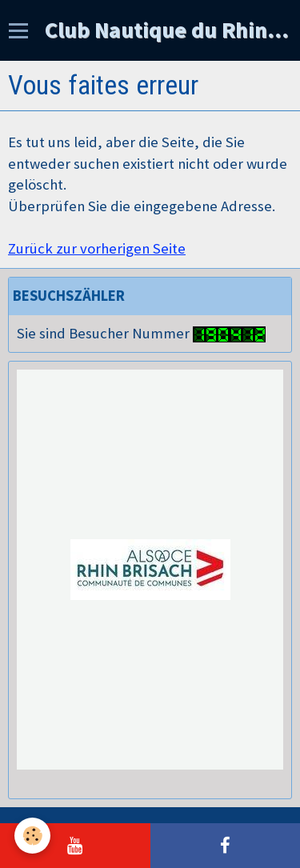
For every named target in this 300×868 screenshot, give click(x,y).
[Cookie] (32, 836)
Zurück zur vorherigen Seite (97, 248)
